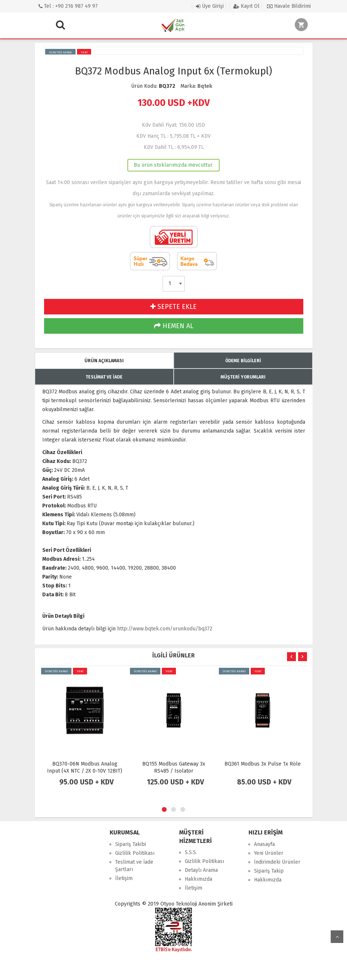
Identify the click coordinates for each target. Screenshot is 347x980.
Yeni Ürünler (269, 853)
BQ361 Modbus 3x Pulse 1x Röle (263, 764)
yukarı (337, 937)
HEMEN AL (174, 326)
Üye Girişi (210, 6)
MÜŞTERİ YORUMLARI (243, 377)
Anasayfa (264, 844)
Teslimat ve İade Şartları (134, 866)
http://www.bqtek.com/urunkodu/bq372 (165, 629)
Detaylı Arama (201, 870)
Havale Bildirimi (289, 6)
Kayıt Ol (246, 6)
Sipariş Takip (269, 871)
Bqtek (205, 86)
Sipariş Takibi (131, 844)
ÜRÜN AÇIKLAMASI (104, 361)
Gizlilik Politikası (135, 853)
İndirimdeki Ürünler (277, 862)
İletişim (124, 878)
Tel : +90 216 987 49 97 (68, 6)
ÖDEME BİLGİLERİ (243, 361)
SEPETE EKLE (173, 307)
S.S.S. (191, 852)
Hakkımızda (198, 879)
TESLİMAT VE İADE (104, 377)
